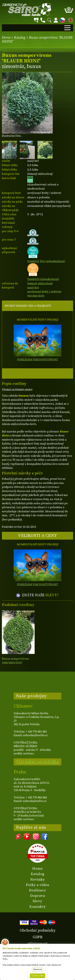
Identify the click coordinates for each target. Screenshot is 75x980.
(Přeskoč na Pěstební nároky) (17, 389)
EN (70, 20)
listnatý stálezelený (40, 283)
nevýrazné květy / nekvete (44, 292)
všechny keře (36, 296)
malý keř (33, 288)
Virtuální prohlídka (37, 762)
